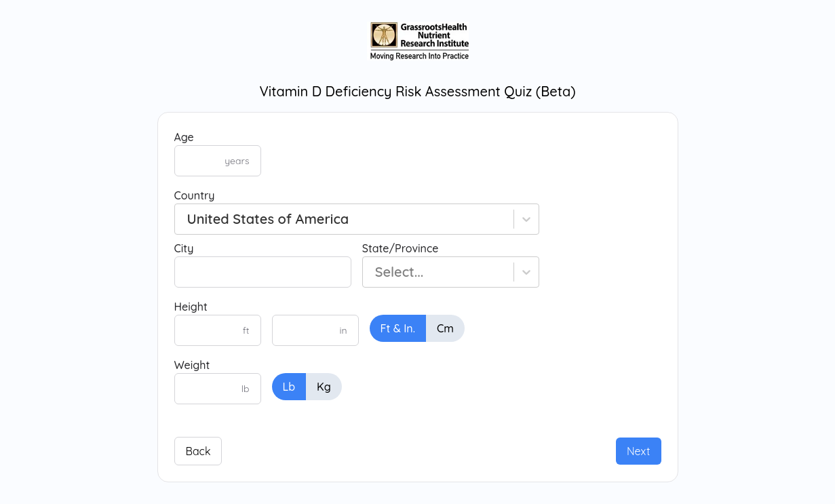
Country (195, 195)
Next (639, 451)
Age (184, 137)
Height (191, 307)
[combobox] (188, 219)
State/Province (401, 248)
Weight (192, 365)
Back (198, 451)
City (184, 248)
